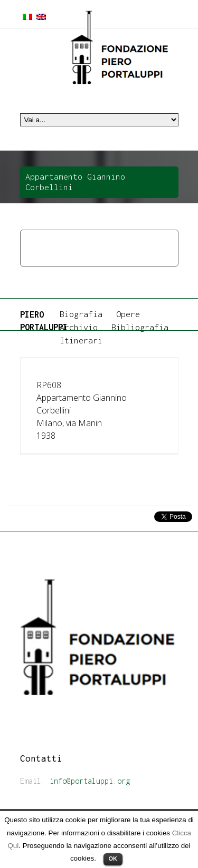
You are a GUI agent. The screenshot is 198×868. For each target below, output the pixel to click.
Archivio (79, 327)
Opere (66, 241)
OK (113, 859)
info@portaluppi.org (90, 781)
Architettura (113, 241)
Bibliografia (140, 327)
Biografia (81, 314)
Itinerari (81, 340)
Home (33, 241)
